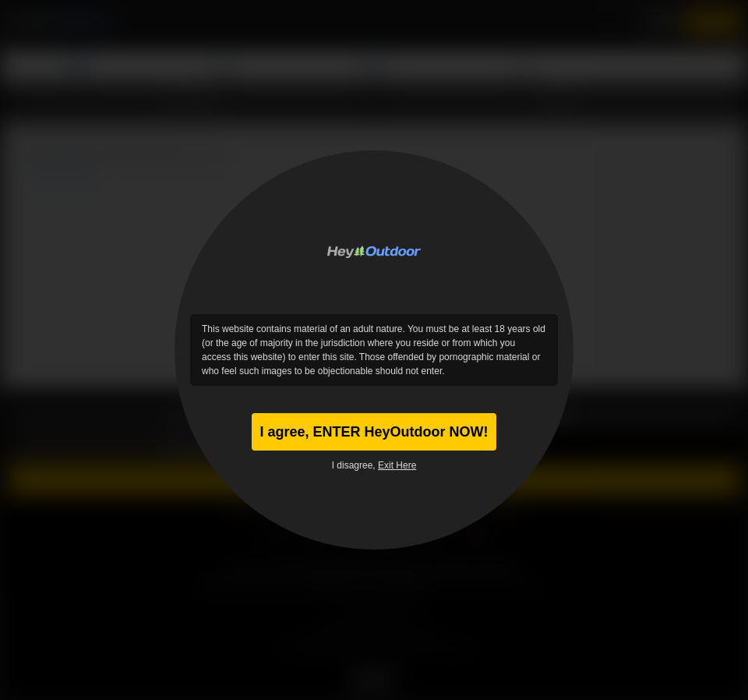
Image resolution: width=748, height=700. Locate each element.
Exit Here (397, 465)
